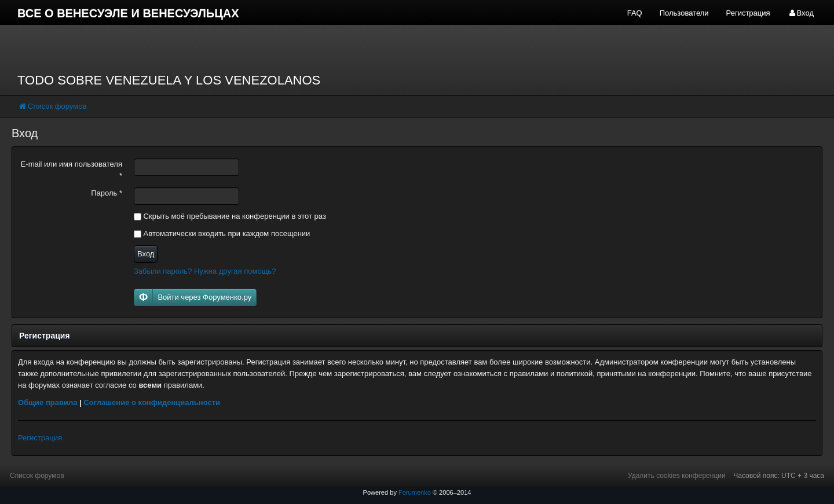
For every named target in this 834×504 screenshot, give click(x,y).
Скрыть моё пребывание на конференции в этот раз (230, 216)
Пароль (107, 193)
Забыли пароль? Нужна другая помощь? (205, 271)
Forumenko (415, 492)
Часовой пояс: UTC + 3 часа (779, 476)
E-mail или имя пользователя (72, 170)
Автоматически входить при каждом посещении (222, 233)
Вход (146, 254)
